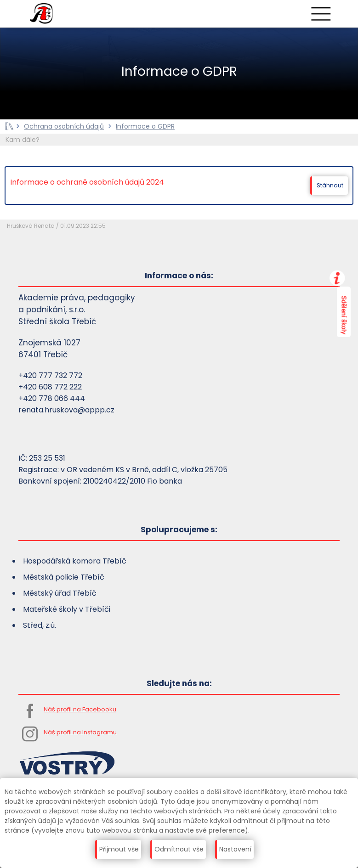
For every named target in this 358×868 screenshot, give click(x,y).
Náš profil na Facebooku (80, 709)
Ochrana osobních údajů (64, 126)
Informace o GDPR (145, 126)
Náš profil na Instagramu (80, 732)
